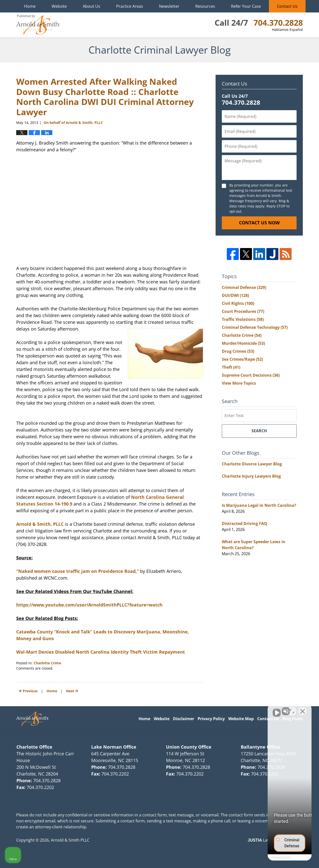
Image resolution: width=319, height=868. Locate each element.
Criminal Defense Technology (255, 327)
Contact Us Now (259, 223)
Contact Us (287, 6)
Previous (28, 690)
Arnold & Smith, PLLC (40, 524)
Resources (205, 6)
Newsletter (169, 6)
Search (259, 431)
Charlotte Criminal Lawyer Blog (38, 25)
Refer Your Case (246, 6)
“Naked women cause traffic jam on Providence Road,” (78, 571)
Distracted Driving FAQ (244, 523)
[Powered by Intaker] (277, 858)
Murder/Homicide (243, 343)
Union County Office (189, 747)
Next (72, 690)
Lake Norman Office (114, 747)
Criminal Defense (244, 287)
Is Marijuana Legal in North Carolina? (259, 505)
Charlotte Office (34, 747)
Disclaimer (184, 719)
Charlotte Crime (47, 663)
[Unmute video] (231, 709)
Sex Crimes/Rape (242, 359)
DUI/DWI (235, 295)
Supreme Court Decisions (251, 375)
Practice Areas (130, 6)
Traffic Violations (243, 319)
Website (59, 6)
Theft (231, 367)
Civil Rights (238, 303)
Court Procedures (243, 311)
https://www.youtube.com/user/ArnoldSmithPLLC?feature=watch (89, 605)
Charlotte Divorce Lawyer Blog (252, 464)
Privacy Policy (211, 719)
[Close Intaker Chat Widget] (303, 709)
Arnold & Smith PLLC (70, 840)
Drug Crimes (238, 351)
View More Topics (239, 383)
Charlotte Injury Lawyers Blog (251, 476)
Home (30, 6)
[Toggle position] (292, 709)
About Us (91, 6)
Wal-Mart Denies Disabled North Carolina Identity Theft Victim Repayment (101, 652)
